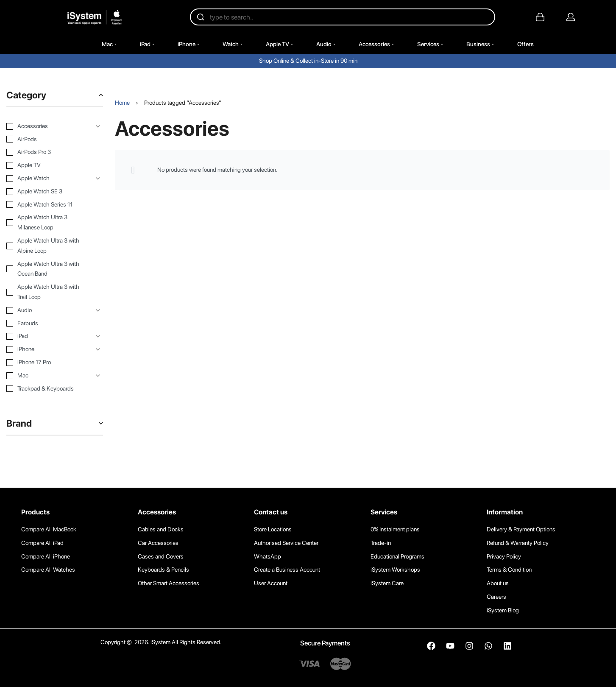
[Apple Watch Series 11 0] (48, 205)
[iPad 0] (48, 336)
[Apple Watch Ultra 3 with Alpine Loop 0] (48, 246)
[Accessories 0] (48, 126)
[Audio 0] (48, 310)
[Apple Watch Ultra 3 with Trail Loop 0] (48, 292)
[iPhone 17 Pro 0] (48, 363)
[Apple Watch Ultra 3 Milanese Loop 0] (48, 223)
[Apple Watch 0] (48, 179)
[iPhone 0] (48, 349)
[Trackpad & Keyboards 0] (48, 389)
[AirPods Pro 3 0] (48, 152)
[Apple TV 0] (48, 165)
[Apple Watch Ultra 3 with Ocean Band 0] (48, 269)
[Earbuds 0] (48, 324)
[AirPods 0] (48, 140)
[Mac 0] (48, 376)
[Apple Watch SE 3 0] (48, 192)
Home (122, 103)
